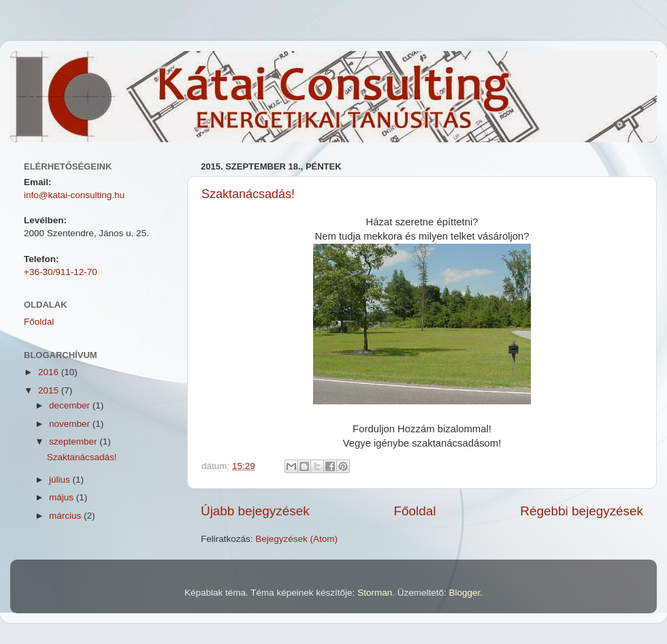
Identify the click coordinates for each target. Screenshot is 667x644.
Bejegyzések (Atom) (296, 539)
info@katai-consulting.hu (74, 195)
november (71, 424)
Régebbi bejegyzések (582, 511)
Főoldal (415, 511)
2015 (50, 390)
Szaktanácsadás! (248, 194)
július (61, 480)
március (66, 516)
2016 (50, 372)
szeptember (74, 441)
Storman (375, 593)
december (71, 405)
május (63, 497)
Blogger (464, 593)
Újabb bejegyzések (255, 511)
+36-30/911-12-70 (61, 272)
